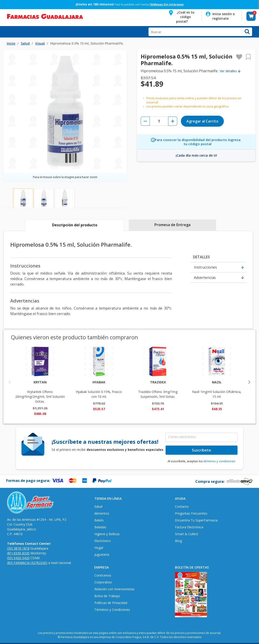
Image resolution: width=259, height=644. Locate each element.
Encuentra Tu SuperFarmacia (196, 520)
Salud (25, 43)
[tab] (75, 225)
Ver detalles (228, 71)
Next (249, 382)
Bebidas (100, 527)
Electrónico (103, 541)
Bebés (99, 520)
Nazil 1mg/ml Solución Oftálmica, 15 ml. (217, 389)
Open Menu (6, 32)
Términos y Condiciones (112, 610)
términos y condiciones (219, 461)
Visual (40, 43)
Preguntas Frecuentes (191, 513)
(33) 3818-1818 (18, 548)
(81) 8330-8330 (18, 553)
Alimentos (102, 513)
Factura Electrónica (189, 527)
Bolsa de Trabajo (107, 596)
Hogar (99, 548)
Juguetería (102, 554)
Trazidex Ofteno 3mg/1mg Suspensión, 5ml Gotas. (158, 389)
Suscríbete (201, 450)
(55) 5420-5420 (18, 558)
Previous (10, 382)
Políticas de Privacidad (111, 603)
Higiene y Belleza (107, 534)
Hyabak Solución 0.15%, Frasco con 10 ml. (99, 389)
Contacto (182, 506)
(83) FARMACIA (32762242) (27, 563)
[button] (182, 16)
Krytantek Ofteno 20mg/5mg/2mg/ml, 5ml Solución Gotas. (40, 392)
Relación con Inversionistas (114, 589)
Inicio (11, 43)
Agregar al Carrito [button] (202, 121)
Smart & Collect (187, 534)
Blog (178, 541)
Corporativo (103, 582)
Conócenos (103, 575)
